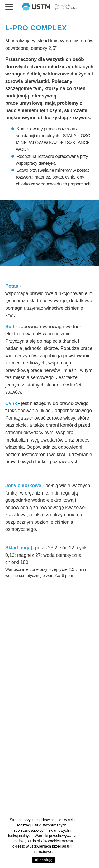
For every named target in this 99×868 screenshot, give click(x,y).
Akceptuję (44, 860)
